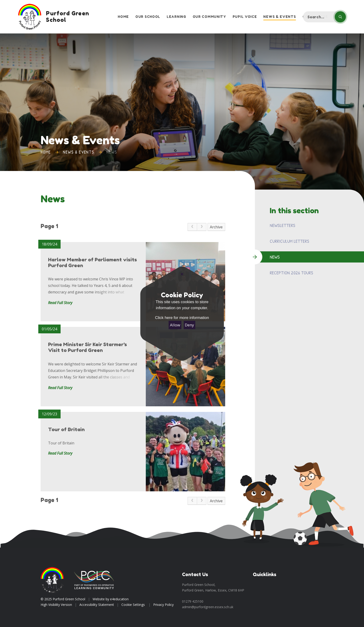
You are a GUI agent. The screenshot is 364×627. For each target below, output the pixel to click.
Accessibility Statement (97, 605)
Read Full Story (60, 303)
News (112, 152)
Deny (189, 325)
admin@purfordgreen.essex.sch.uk (208, 607)
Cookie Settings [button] (133, 605)
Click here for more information (182, 318)
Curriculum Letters (289, 241)
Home (46, 152)
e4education (119, 599)
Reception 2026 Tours (291, 273)
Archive (216, 227)
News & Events (78, 152)
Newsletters (283, 225)
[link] (192, 227)
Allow (175, 325)
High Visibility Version (56, 605)
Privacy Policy (163, 605)
